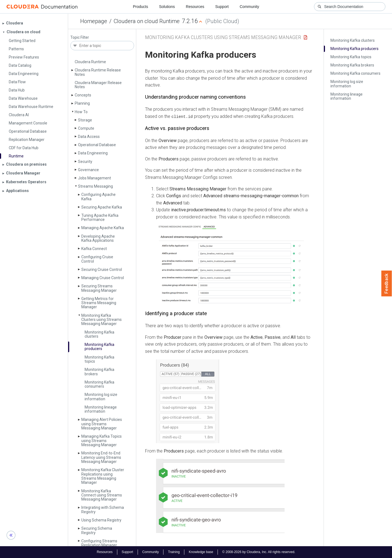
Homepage (94, 21)
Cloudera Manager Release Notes (98, 85)
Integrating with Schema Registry (103, 510)
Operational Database (97, 145)
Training (174, 552)
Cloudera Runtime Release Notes (98, 72)
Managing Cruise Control (103, 278)
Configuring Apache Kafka (98, 197)
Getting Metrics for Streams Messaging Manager (99, 303)
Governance (88, 170)
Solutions (167, 7)
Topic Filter (80, 38)
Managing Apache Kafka (103, 228)
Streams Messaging (95, 186)
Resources (195, 7)
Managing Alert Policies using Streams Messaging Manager (102, 424)
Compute (86, 128)
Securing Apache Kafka (102, 207)
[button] (230, 265)
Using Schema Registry (101, 520)
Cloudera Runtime (90, 62)
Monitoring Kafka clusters (99, 334)
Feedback (387, 284)
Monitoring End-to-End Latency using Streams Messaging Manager (101, 457)
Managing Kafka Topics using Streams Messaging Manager (102, 441)
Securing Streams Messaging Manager (99, 288)
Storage (85, 120)
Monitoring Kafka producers (99, 347)
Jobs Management (94, 178)
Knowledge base (201, 552)
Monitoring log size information (101, 397)
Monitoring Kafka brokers (99, 372)
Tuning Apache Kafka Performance (100, 217)
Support (222, 7)
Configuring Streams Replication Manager (99, 543)
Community (250, 7)
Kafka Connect (94, 249)
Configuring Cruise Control (97, 259)
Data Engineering (93, 153)
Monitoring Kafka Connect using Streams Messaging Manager (102, 495)
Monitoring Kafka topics (99, 359)
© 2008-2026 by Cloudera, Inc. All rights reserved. (259, 552)
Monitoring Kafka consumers (99, 384)
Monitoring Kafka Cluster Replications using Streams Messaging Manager (103, 476)
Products (141, 7)
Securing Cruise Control (102, 270)
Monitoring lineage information (101, 409)
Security (85, 162)
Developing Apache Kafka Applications (98, 238)
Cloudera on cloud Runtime (147, 21)
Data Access (89, 137)
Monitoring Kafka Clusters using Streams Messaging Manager (102, 320)
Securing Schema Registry (97, 530)
